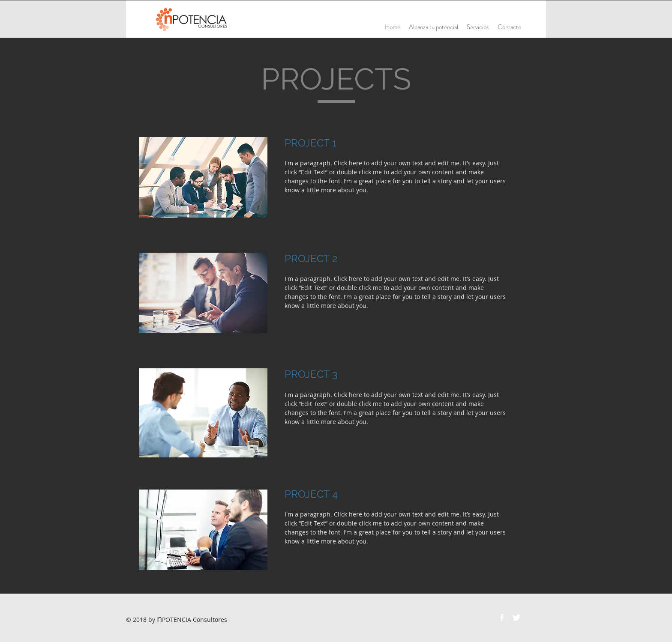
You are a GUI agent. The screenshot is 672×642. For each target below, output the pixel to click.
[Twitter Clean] (516, 618)
